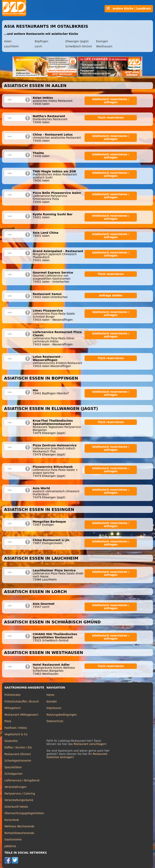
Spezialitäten (13, 767)
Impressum (54, 708)
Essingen (102, 41)
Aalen (8, 41)
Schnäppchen (14, 774)
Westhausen (104, 46)
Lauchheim (11, 46)
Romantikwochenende (19, 833)
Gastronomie (13, 840)
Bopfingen (41, 41)
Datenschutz (55, 721)
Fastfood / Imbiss (16, 728)
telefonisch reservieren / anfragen (111, 101)
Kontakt (52, 702)
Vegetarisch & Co (16, 734)
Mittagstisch (13, 708)
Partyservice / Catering (20, 794)
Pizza (8, 721)
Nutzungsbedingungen (62, 715)
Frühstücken (13, 695)
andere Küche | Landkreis (129, 8)
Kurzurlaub (12, 820)
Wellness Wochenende (19, 826)
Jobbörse (10, 846)
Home (50, 695)
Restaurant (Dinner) (18, 754)
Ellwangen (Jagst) (77, 41)
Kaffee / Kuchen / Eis (18, 748)
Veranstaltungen (15, 787)
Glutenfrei (11, 741)
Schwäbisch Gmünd (79, 46)
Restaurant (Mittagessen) (21, 715)
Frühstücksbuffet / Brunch (22, 702)
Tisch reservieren (111, 118)
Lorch (38, 46)
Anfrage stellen (111, 296)
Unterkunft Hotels (16, 807)
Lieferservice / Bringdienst (22, 780)
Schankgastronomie (18, 761)
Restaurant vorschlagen (90, 744)
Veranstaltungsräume (19, 800)
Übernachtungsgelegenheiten (24, 813)
